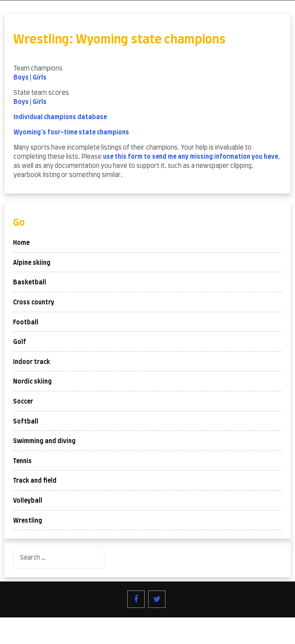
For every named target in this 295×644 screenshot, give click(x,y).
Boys (21, 78)
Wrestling (28, 521)
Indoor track (31, 362)
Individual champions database (60, 117)
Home (21, 243)
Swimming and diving (44, 441)
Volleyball (28, 501)
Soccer (23, 402)
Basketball (30, 283)
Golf (20, 342)
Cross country (34, 303)
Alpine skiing (32, 263)
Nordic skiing (32, 382)
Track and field (35, 481)
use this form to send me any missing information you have (191, 157)
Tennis (22, 461)
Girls (40, 78)
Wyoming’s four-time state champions (71, 133)
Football (26, 323)
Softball (26, 422)
